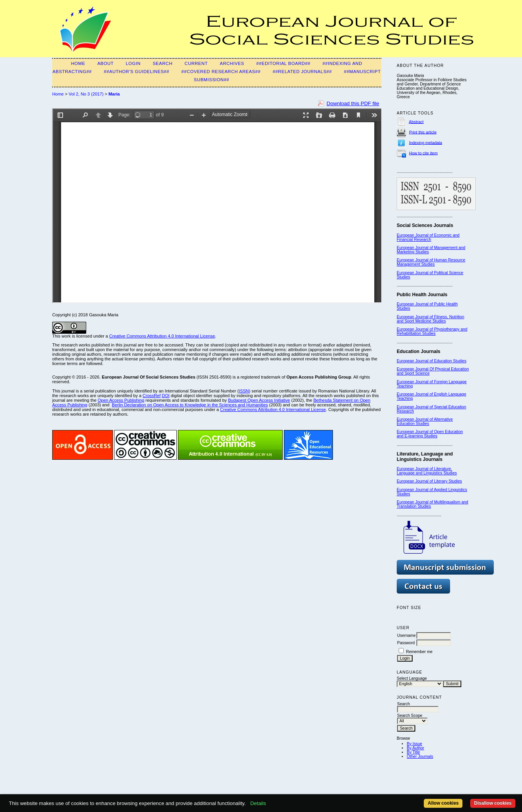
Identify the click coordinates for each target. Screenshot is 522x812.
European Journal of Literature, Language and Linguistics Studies (427, 471)
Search (163, 63)
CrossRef (152, 396)
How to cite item (423, 153)
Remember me (419, 652)
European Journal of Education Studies (432, 361)
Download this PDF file (353, 103)
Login (133, 63)
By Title (413, 752)
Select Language (412, 678)
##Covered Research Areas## (221, 72)
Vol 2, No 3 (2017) (86, 94)
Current (196, 63)
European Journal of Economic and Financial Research (428, 237)
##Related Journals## (302, 72)
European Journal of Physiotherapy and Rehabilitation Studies (432, 331)
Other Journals (420, 757)
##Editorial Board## (283, 63)
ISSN (244, 391)
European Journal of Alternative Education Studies (425, 421)
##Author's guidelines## (137, 72)
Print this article (423, 132)
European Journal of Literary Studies (429, 481)
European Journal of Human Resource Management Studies (431, 262)
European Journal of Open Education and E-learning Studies (430, 434)
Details (258, 803)
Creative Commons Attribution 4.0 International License (162, 336)
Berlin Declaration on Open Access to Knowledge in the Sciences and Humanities (190, 405)
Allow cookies (443, 803)
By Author (415, 748)
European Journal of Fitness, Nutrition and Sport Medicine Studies (430, 319)
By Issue (415, 744)
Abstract (416, 122)
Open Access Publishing (121, 400)
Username (406, 635)
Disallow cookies (493, 803)
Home (78, 63)
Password (406, 643)
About (106, 63)
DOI (166, 396)
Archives (232, 63)
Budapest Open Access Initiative (259, 400)
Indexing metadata (426, 142)
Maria (114, 94)
